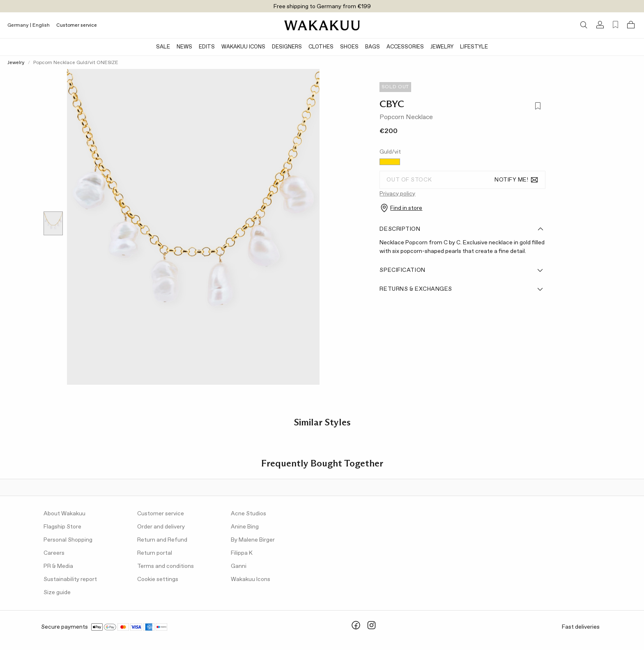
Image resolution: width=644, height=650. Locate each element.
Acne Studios (248, 514)
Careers (54, 553)
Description (462, 229)
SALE (163, 47)
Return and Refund (162, 540)
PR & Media (58, 566)
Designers (287, 47)
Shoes (349, 47)
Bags (373, 47)
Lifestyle (474, 47)
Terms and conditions (166, 566)
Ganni (239, 566)
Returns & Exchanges (462, 289)
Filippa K (242, 553)
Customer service (77, 25)
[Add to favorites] (537, 107)
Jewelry (442, 47)
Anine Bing (245, 527)
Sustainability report (70, 579)
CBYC (392, 104)
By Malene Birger (253, 540)
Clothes (321, 47)
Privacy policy (397, 194)
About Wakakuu (64, 514)
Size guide (57, 593)
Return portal (155, 553)
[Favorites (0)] (615, 25)
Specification (462, 270)
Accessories (405, 47)
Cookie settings (158, 579)
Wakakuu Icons (243, 47)
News (184, 47)
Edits (207, 47)
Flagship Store (62, 527)
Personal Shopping (68, 540)
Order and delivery (161, 527)
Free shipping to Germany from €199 (322, 7)
